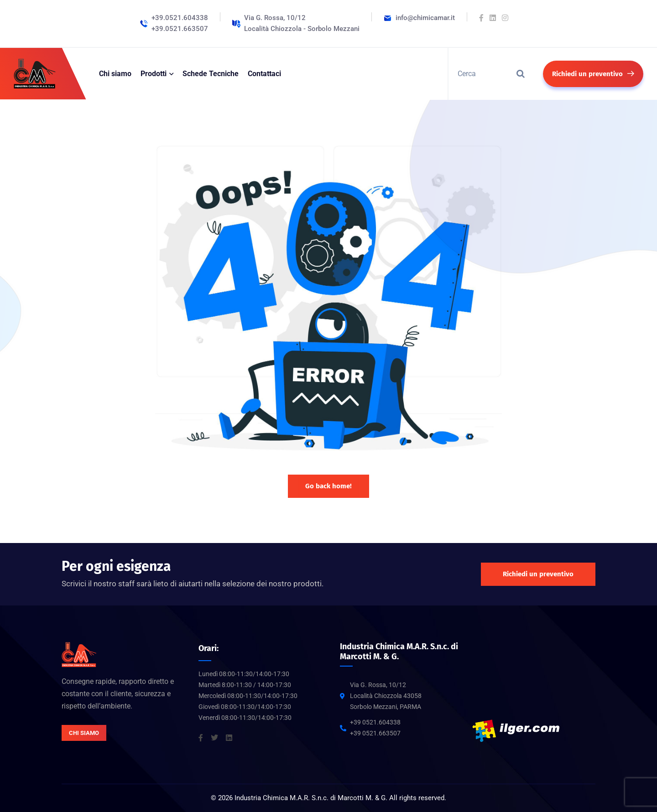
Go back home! (328, 486)
